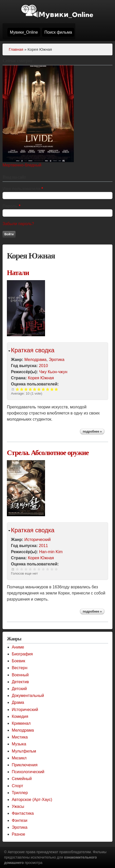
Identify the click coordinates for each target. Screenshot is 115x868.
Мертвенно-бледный (22, 165)
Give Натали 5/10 (35, 389)
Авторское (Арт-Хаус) (32, 800)
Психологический (28, 772)
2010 (44, 366)
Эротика (57, 360)
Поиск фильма (58, 32)
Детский (19, 689)
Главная (16, 49)
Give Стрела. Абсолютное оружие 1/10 (17, 569)
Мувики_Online (24, 32)
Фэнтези (19, 820)
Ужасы (18, 806)
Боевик (18, 661)
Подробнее (94, 432)
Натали (18, 273)
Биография (22, 654)
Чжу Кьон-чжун (53, 372)
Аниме (18, 647)
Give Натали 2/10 (22, 389)
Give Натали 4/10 (30, 389)
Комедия (20, 716)
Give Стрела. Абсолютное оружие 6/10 (39, 569)
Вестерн (19, 668)
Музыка (19, 744)
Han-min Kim (51, 552)
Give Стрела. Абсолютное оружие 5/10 (35, 569)
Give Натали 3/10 (26, 389)
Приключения (25, 765)
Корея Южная (41, 378)
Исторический (38, 540)
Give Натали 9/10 (52, 389)
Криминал (21, 723)
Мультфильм (24, 751)
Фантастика (23, 813)
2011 (44, 546)
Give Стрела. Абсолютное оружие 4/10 (30, 569)
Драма (18, 702)
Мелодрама (35, 360)
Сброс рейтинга (13, 389)
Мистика (20, 737)
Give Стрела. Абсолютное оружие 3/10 (26, 569)
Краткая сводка (33, 350)
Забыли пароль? (18, 224)
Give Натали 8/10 (48, 389)
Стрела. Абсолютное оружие (48, 453)
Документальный (28, 696)
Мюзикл (19, 758)
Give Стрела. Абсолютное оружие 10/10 (56, 569)
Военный (20, 675)
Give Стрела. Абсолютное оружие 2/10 (22, 569)
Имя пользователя (23, 189)
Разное (18, 834)
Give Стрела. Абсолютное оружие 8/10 (48, 569)
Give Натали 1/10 (17, 389)
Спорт (17, 786)
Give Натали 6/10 (39, 389)
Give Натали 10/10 (56, 389)
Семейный (22, 779)
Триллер (20, 793)
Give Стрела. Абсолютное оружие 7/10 (43, 569)
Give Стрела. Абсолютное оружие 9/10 (52, 569)
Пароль (11, 206)
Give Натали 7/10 (43, 389)
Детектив (20, 682)
